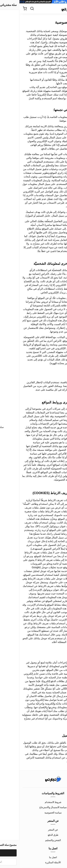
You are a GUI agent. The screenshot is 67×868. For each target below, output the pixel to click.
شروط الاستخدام (34, 802)
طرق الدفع (34, 835)
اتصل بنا (34, 857)
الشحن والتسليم (34, 840)
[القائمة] (62, 9)
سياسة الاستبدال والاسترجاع (34, 807)
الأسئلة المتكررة (33, 862)
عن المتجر (34, 830)
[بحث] (13, 9)
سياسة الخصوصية (34, 813)
